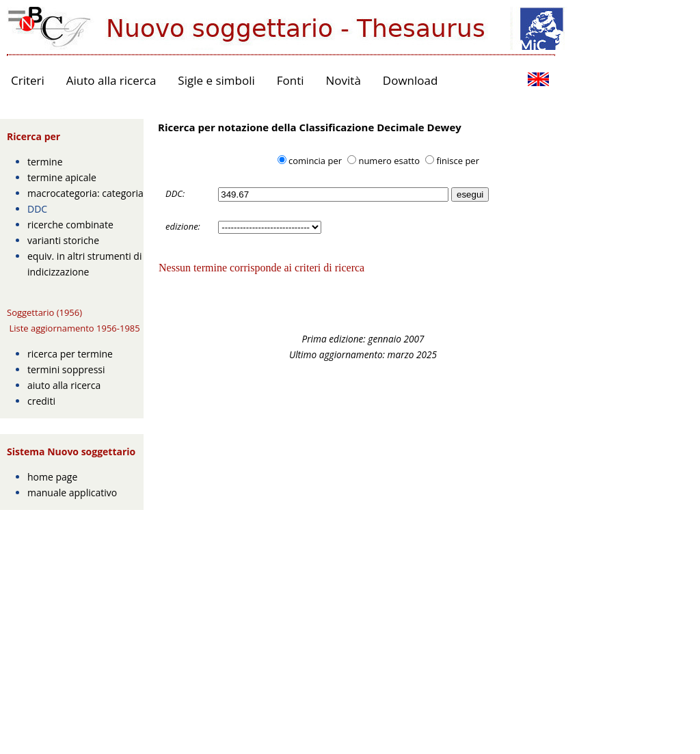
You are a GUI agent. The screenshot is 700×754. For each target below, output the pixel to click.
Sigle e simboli (216, 80)
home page (52, 477)
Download (410, 80)
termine (45, 162)
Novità (344, 80)
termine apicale (62, 177)
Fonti (291, 80)
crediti (41, 401)
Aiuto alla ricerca (111, 80)
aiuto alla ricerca (64, 385)
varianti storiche (63, 240)
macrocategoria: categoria (85, 193)
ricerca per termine (70, 354)
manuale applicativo (72, 493)
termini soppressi (66, 369)
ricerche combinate (70, 225)
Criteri (28, 80)
